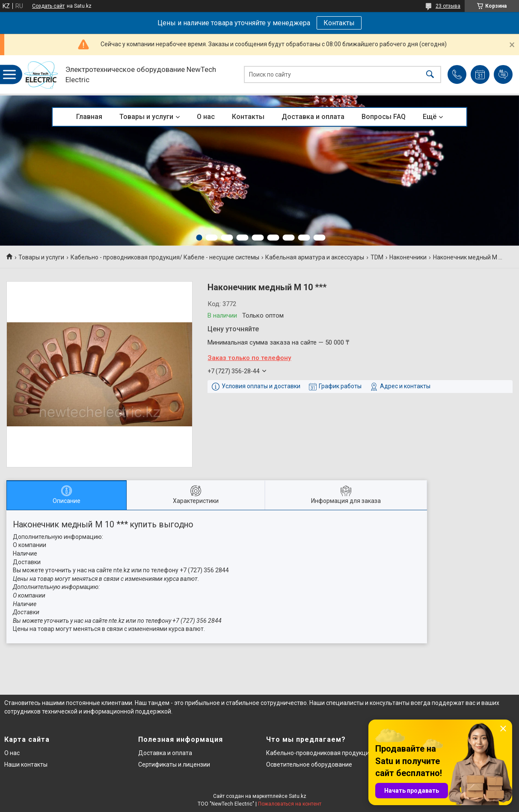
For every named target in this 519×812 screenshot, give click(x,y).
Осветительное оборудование (309, 764)
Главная (89, 117)
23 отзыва (448, 6)
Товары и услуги (146, 117)
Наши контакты (26, 764)
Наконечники (408, 257)
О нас (206, 117)
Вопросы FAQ (384, 117)
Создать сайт (48, 6)
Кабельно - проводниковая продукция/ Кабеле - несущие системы (165, 257)
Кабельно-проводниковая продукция (319, 753)
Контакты (339, 23)
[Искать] (430, 75)
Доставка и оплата (313, 117)
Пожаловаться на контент (290, 804)
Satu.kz (298, 796)
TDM (377, 257)
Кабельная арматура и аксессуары (315, 257)
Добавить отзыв (503, 74)
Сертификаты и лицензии (174, 764)
